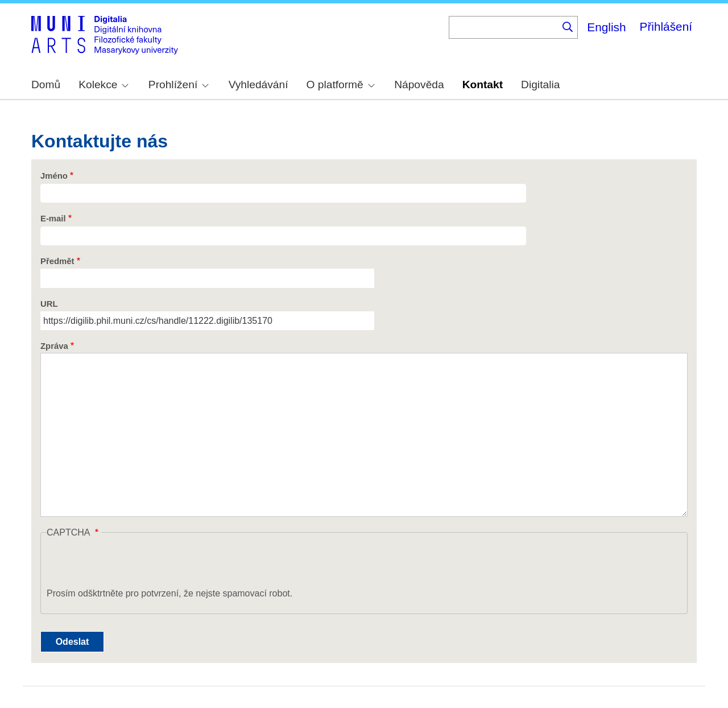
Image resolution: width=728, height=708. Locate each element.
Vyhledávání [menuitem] (258, 85)
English (606, 27)
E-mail (53, 219)
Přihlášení (666, 26)
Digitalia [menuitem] (540, 85)
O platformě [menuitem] (341, 85)
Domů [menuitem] (46, 85)
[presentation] (133, 565)
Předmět (57, 261)
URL (49, 304)
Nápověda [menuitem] (419, 85)
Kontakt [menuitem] (483, 85)
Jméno (54, 176)
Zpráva (54, 346)
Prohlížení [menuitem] (179, 85)
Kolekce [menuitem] (104, 85)
